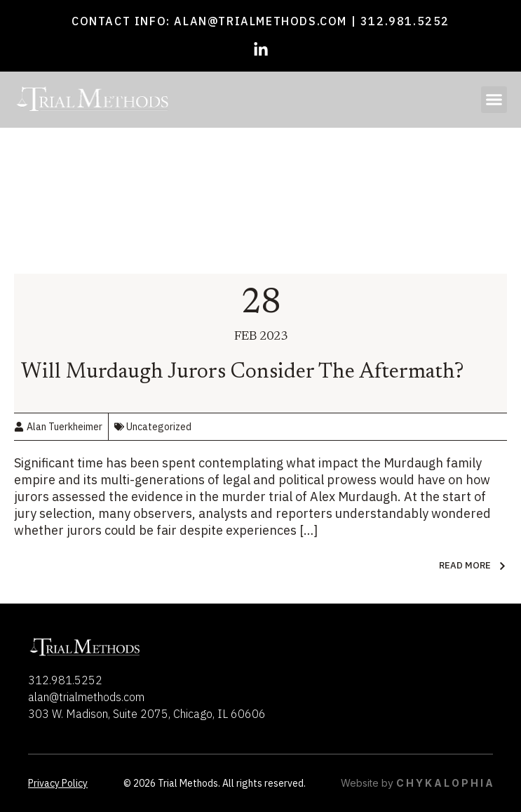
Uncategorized (159, 427)
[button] (494, 100)
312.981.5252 (405, 21)
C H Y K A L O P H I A (445, 783)
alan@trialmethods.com (260, 21)
